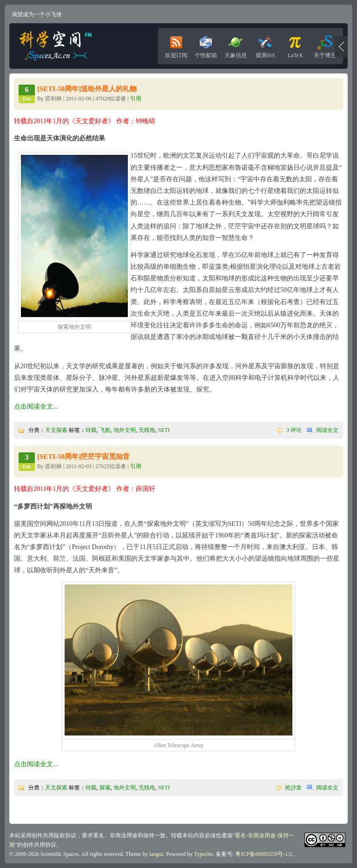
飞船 (105, 430)
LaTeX (295, 45)
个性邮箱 (206, 45)
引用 (136, 99)
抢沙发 (293, 788)
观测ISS (265, 45)
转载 (91, 430)
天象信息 (236, 45)
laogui (156, 854)
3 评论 (294, 430)
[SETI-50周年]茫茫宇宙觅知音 (83, 457)
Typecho (203, 854)
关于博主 (325, 45)
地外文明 (125, 430)
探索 (105, 788)
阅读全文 (327, 430)
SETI (164, 430)
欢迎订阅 (176, 45)
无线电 (147, 430)
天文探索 (56, 430)
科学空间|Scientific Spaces (56, 46)
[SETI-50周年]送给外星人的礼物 (87, 89)
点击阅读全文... (36, 407)
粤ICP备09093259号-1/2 (264, 854)
